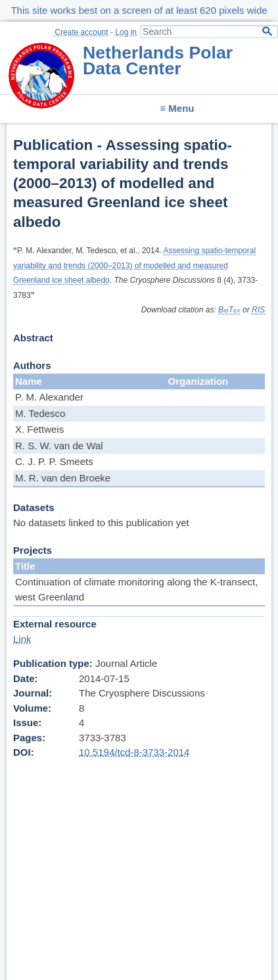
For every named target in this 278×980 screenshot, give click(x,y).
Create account (81, 32)
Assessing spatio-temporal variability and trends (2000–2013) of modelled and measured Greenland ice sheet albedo (134, 265)
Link (22, 639)
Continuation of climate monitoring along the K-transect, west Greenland (136, 589)
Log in (126, 32)
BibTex (229, 310)
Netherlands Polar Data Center (158, 61)
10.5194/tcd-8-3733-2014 (134, 752)
